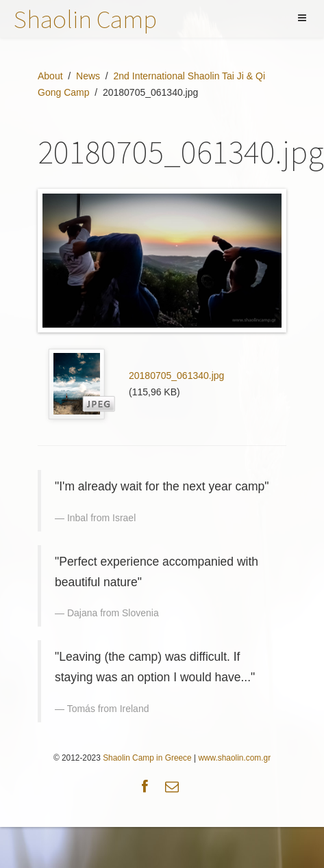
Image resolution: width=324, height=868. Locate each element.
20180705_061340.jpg (176, 376)
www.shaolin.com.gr (234, 758)
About (50, 76)
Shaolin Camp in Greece (147, 758)
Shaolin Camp (85, 19)
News (88, 76)
